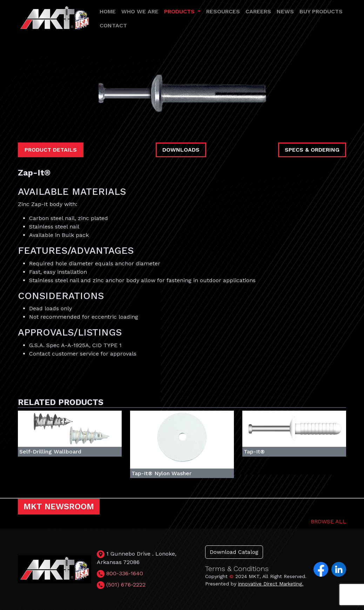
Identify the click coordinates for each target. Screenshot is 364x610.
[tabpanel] (182, 263)
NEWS (285, 11)
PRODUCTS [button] (180, 11)
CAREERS (258, 11)
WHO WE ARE (140, 11)
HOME (108, 11)
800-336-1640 (125, 573)
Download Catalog (234, 552)
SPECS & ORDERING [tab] (312, 150)
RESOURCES (223, 11)
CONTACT (113, 25)
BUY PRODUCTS (321, 11)
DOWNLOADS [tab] (181, 150)
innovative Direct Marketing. (271, 584)
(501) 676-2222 (126, 585)
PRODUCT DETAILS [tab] (51, 150)
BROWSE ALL (328, 521)
